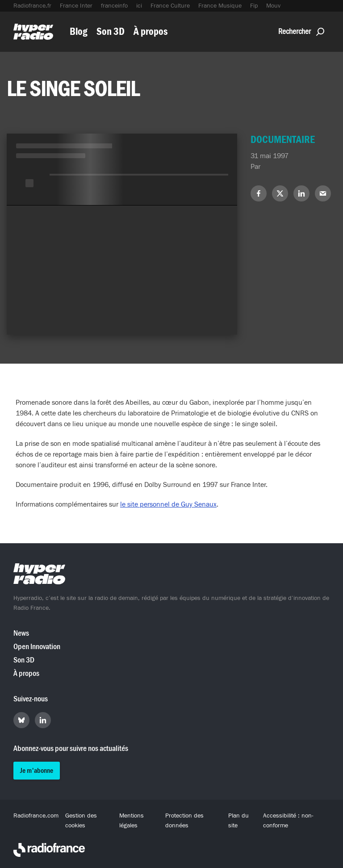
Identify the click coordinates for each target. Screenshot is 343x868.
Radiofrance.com (36, 816)
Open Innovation (37, 647)
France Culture (170, 6)
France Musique (220, 6)
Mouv (273, 6)
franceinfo (114, 6)
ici (139, 6)
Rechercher (301, 31)
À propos (151, 31)
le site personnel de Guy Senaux (168, 504)
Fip (254, 6)
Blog (79, 31)
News (21, 633)
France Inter (76, 6)
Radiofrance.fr (32, 6)
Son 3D (111, 31)
